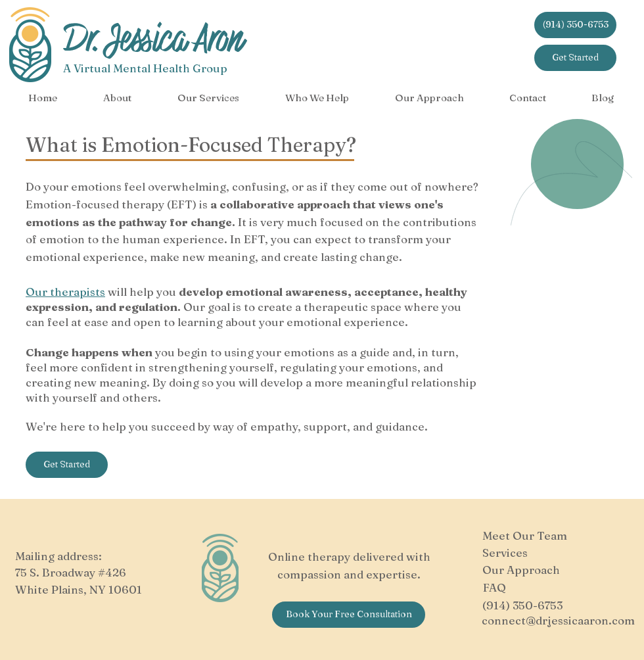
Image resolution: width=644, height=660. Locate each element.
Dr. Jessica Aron (153, 39)
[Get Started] (575, 58)
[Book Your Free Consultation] (349, 615)
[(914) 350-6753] (575, 25)
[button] (117, 98)
